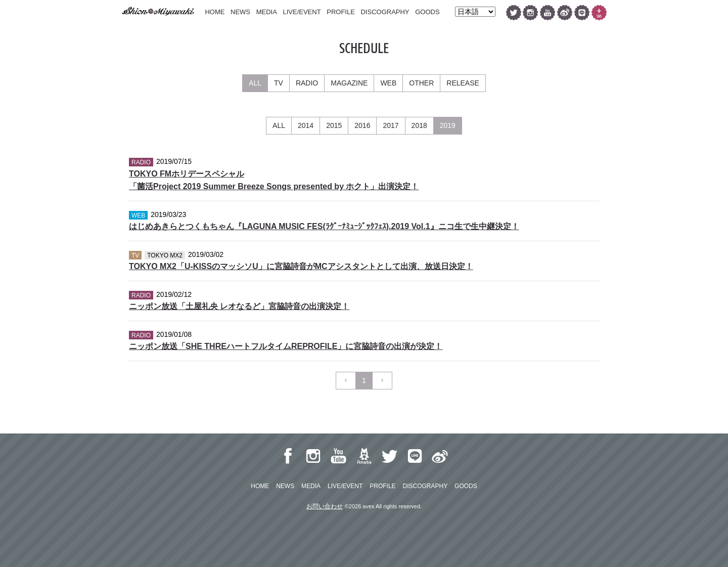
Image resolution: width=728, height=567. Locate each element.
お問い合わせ (325, 506)
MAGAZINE (349, 83)
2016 (362, 125)
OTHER (421, 83)
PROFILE (341, 12)
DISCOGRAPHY (385, 12)
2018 (419, 125)
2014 (306, 125)
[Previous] (346, 381)
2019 (448, 125)
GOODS (427, 12)
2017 (391, 125)
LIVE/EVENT (302, 12)
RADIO (307, 83)
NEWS (240, 12)
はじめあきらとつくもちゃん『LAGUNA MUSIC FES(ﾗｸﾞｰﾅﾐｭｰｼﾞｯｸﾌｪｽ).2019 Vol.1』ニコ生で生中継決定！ (324, 226)
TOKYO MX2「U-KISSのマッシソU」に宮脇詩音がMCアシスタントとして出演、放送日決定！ (301, 266)
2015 (334, 125)
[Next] (382, 381)
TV (279, 83)
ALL (255, 83)
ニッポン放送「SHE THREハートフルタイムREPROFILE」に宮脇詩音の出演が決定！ (286, 346)
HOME (215, 12)
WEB (388, 83)
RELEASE (463, 83)
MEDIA (267, 12)
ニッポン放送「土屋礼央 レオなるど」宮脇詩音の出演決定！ (239, 306)
